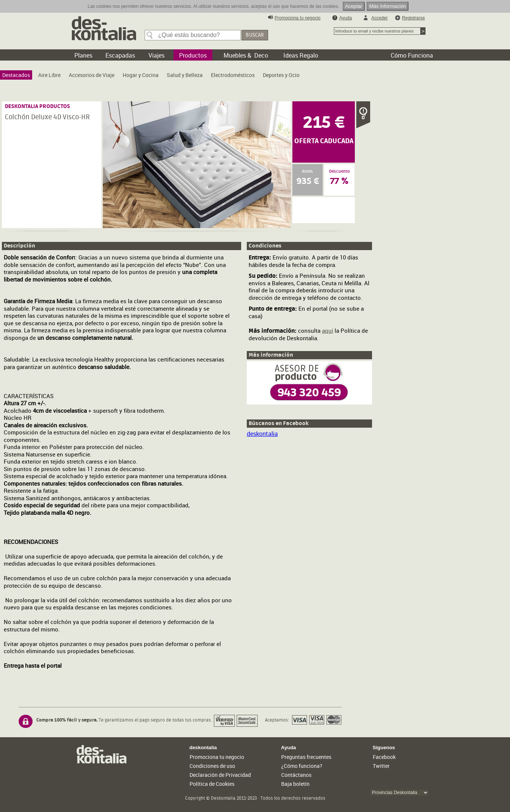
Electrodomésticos (233, 75)
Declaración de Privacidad (220, 775)
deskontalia (262, 434)
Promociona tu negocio (298, 18)
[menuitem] (16, 75)
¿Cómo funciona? (302, 766)
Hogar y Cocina (141, 75)
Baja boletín (295, 784)
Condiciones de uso (212, 766)
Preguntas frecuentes (306, 757)
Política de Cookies (212, 784)
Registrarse (413, 18)
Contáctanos (296, 775)
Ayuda (345, 18)
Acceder (380, 18)
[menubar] (153, 77)
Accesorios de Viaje (92, 75)
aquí (328, 330)
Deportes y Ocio (281, 75)
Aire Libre (49, 75)
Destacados (16, 75)
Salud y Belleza (185, 75)
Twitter (381, 766)
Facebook (384, 757)
